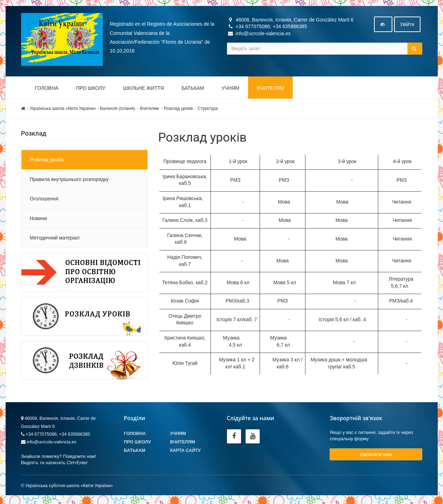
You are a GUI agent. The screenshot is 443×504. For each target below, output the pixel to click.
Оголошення (44, 200)
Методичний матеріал (55, 239)
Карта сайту (185, 452)
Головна (47, 89)
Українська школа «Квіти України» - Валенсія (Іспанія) (83, 110)
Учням (230, 89)
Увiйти (407, 26)
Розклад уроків (178, 110)
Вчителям (270, 89)
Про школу (91, 89)
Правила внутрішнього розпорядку (69, 181)
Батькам (193, 89)
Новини (39, 220)
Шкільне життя (143, 89)
